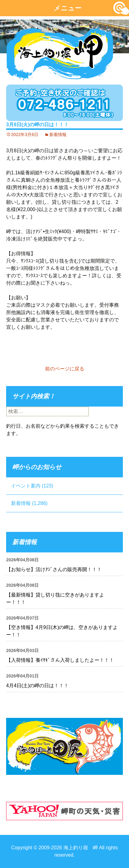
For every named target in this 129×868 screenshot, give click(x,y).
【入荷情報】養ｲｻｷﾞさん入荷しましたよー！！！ (60, 660)
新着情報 (58, 135)
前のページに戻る (65, 369)
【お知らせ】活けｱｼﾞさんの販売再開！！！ (54, 569)
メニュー (68, 8)
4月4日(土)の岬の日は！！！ (37, 686)
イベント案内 (26, 486)
